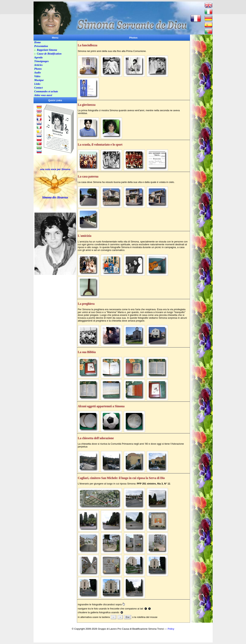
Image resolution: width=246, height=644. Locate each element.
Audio (38, 73)
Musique (39, 80)
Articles (38, 65)
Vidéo (37, 76)
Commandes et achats (46, 91)
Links (37, 84)
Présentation (41, 46)
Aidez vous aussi (43, 95)
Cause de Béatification (49, 54)
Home (38, 42)
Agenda (38, 57)
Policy (171, 629)
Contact (39, 88)
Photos (38, 69)
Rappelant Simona (47, 50)
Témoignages (42, 61)
